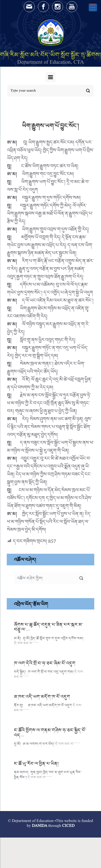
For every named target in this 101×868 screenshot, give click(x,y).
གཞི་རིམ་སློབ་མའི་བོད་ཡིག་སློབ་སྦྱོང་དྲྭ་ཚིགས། (50, 55)
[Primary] (50, 77)
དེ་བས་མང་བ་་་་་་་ (26, 643)
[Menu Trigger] (93, 7)
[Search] (50, 91)
